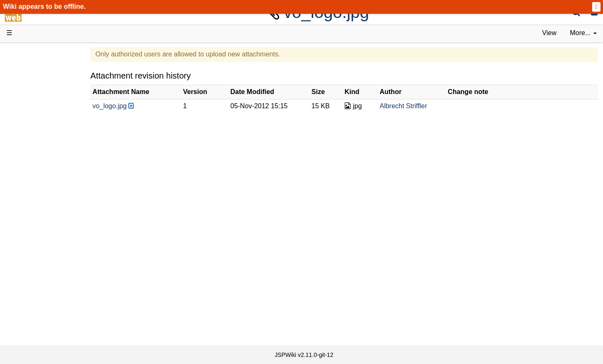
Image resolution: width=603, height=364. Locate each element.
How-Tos (36, 189)
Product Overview (49, 66)
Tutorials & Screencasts (58, 123)
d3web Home (27, 52)
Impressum (68, 322)
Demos (34, 151)
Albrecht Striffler (421, 106)
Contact (34, 322)
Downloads (39, 75)
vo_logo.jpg (150, 106)
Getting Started (46, 179)
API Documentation (52, 208)
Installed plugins (47, 312)
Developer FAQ (46, 199)
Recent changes (47, 303)
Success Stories (47, 85)
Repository (39, 227)
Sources (35, 218)
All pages (37, 294)
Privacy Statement (50, 332)
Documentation (46, 132)
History (33, 94)
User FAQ (38, 142)
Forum (33, 256)
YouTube (36, 265)
